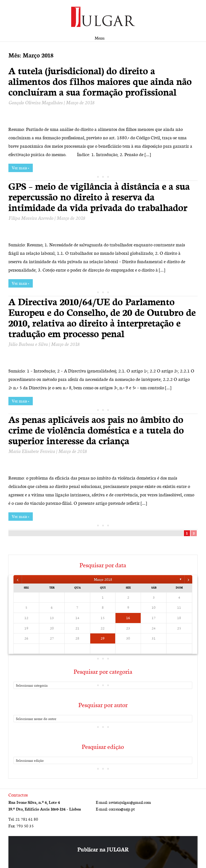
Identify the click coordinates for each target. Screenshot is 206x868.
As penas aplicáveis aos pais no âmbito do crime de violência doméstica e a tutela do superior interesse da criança (96, 430)
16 (128, 618)
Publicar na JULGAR (103, 849)
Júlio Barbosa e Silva (28, 344)
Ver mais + (21, 168)
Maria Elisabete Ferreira (32, 451)
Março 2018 (103, 579)
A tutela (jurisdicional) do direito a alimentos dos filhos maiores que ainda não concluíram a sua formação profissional (100, 81)
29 (103, 638)
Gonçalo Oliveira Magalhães (35, 102)
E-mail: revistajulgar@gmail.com (123, 802)
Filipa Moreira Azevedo (31, 218)
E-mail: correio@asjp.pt (115, 809)
